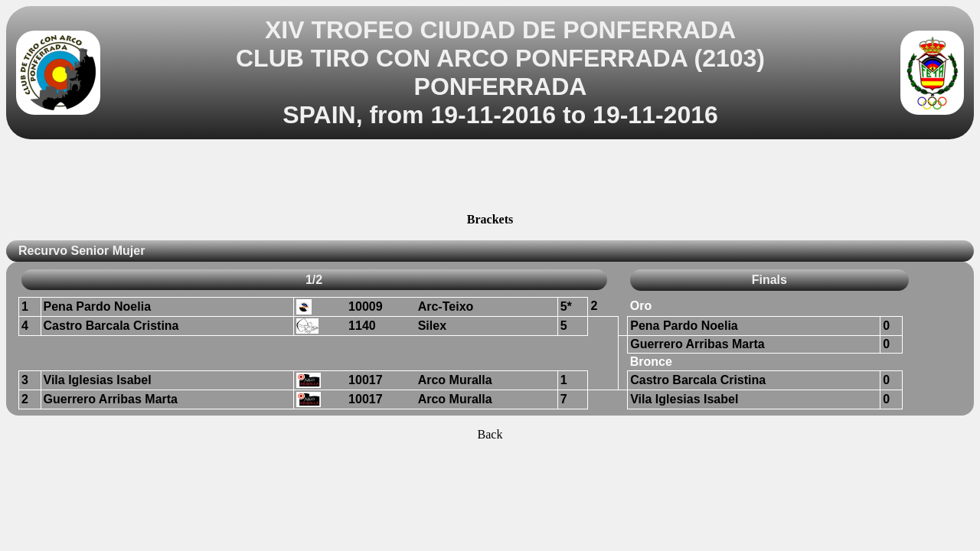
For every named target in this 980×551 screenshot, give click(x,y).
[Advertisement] (490, 178)
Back (490, 434)
